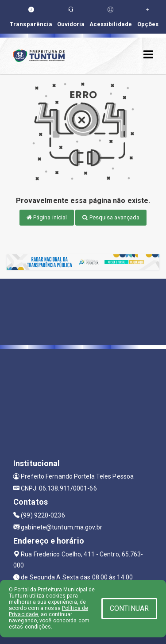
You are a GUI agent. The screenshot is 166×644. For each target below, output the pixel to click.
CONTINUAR (129, 608)
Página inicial (47, 217)
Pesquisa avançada (111, 217)
